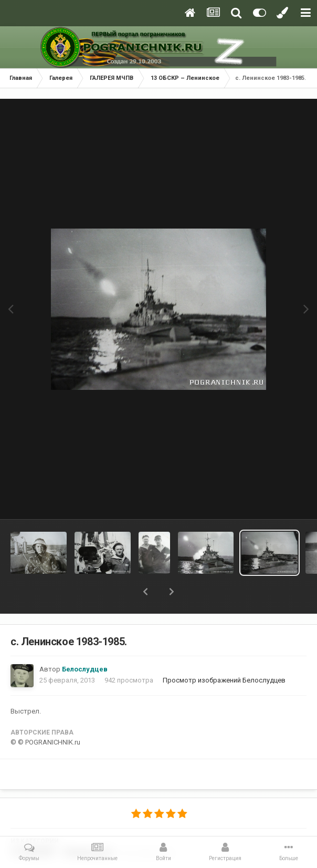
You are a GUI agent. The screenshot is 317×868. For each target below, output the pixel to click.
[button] (145, 592)
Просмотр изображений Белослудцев (224, 680)
